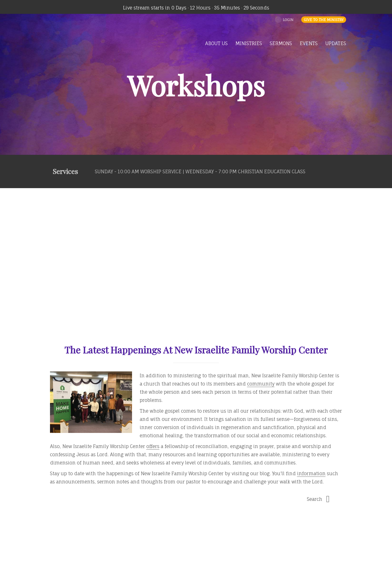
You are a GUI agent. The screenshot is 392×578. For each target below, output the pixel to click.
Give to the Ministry (324, 20)
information (311, 473)
